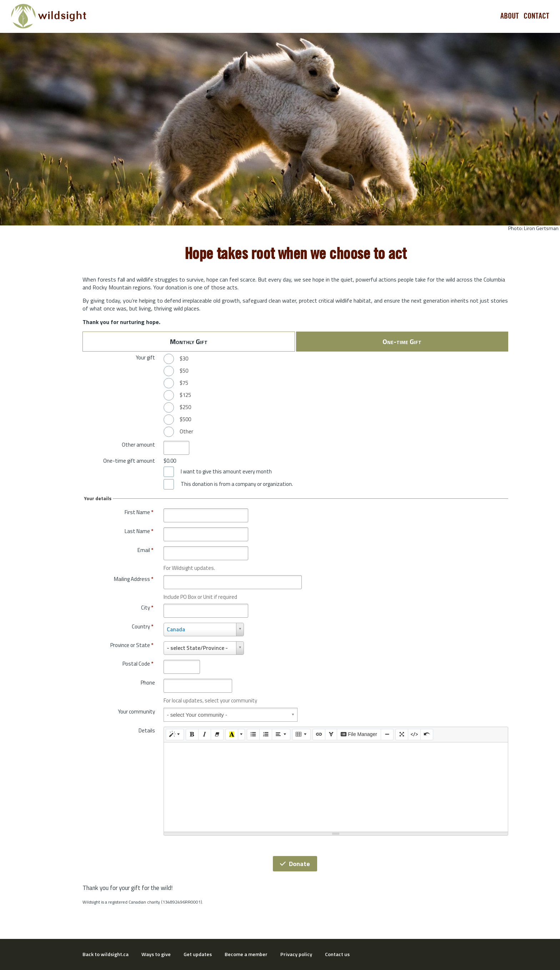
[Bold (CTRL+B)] (192, 735)
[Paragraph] (281, 735)
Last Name (139, 531)
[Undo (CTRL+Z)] (427, 735)
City (147, 608)
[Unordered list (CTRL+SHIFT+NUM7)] (253, 735)
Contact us (337, 954)
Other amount (138, 445)
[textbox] (336, 787)
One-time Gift (402, 341)
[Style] (175, 735)
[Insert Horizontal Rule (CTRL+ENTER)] (387, 735)
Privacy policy (296, 954)
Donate (295, 864)
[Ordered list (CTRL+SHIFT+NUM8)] (266, 735)
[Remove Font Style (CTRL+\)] (217, 735)
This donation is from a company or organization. (237, 484)
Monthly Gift (189, 341)
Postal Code (138, 664)
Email (145, 550)
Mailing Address (134, 579)
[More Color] (241, 735)
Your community (136, 712)
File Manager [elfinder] (359, 734)
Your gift (145, 357)
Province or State (132, 645)
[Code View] (414, 735)
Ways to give (156, 954)
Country (142, 626)
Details (147, 730)
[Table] (301, 735)
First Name (139, 512)
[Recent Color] (232, 735)
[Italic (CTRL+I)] (205, 735)
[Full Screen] (402, 735)
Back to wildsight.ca (106, 954)
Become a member (246, 954)
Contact (536, 16)
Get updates (198, 954)
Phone (148, 683)
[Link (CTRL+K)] (319, 735)
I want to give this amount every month (226, 472)
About (510, 16)
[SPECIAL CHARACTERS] (331, 735)
